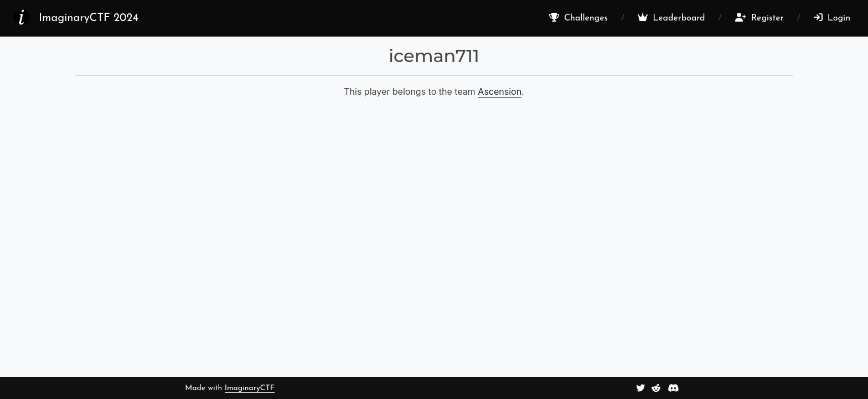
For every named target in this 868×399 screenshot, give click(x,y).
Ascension (500, 91)
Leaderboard (671, 18)
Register (759, 18)
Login (832, 18)
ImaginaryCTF (250, 388)
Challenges (578, 18)
